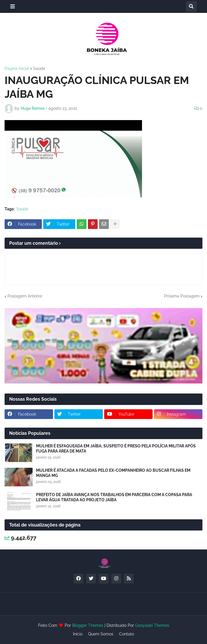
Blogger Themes (88, 625)
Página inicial (17, 68)
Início (78, 634)
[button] (13, 6)
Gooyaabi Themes (152, 625)
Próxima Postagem (182, 296)
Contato (127, 634)
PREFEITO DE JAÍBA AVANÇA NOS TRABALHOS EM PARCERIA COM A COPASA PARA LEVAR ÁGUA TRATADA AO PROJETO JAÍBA (114, 497)
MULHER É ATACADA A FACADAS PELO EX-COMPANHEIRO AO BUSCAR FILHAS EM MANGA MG (113, 473)
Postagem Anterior (25, 296)
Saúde (39, 68)
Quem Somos (101, 634)
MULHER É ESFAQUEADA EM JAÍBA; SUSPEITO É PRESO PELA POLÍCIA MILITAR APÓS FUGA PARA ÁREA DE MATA (116, 449)
